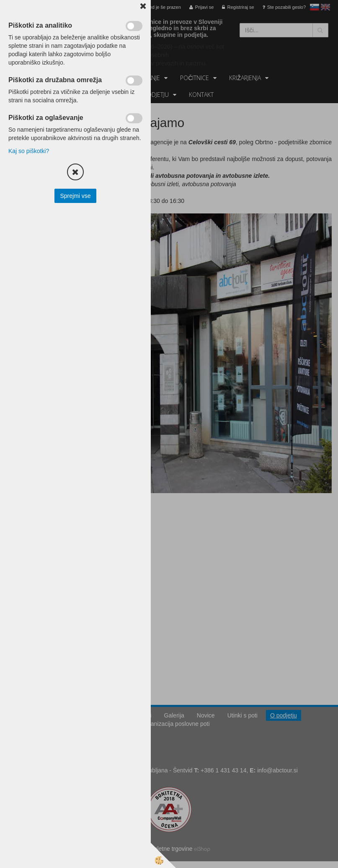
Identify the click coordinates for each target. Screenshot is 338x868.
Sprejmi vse (75, 196)
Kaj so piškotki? (29, 151)
